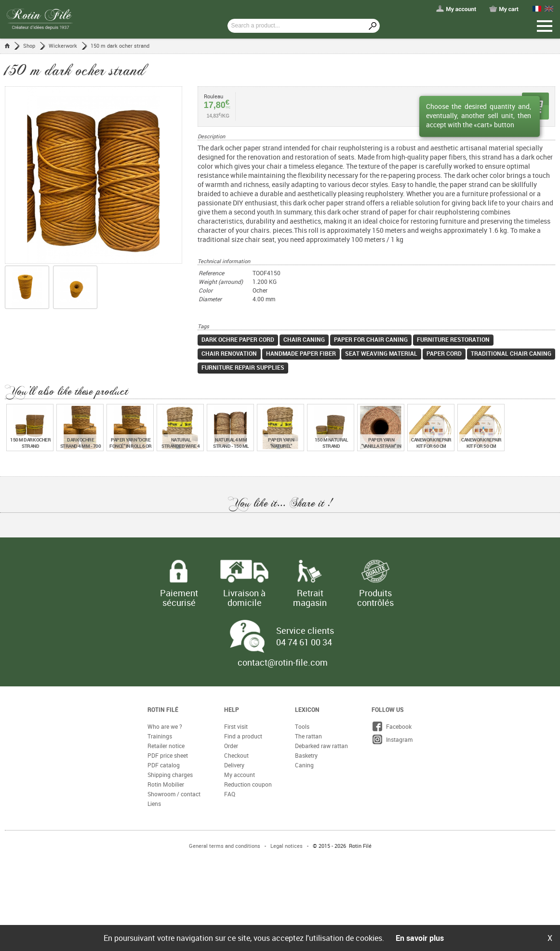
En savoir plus (420, 938)
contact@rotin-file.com (283, 662)
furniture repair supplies (243, 367)
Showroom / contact (174, 794)
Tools (302, 726)
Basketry (306, 755)
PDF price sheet (168, 755)
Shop (29, 46)
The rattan (308, 736)
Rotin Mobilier (166, 784)
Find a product (243, 736)
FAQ (230, 794)
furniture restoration (453, 339)
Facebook (392, 726)
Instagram (392, 739)
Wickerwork (63, 46)
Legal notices (287, 846)
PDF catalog (164, 765)
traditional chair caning (511, 353)
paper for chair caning (371, 339)
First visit (236, 726)
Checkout (236, 755)
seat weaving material (381, 353)
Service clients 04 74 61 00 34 (305, 636)
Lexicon (307, 710)
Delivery (234, 765)
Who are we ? (165, 726)
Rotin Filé (163, 710)
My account (240, 775)
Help (232, 710)
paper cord (444, 353)
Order (231, 746)
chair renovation (229, 353)
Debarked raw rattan (321, 746)
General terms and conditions (225, 846)
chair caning (304, 339)
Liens (154, 804)
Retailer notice (166, 746)
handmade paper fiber (301, 353)
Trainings (160, 736)
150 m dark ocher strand (120, 46)
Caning (304, 765)
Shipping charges (170, 775)
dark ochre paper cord (238, 339)
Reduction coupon (248, 784)
